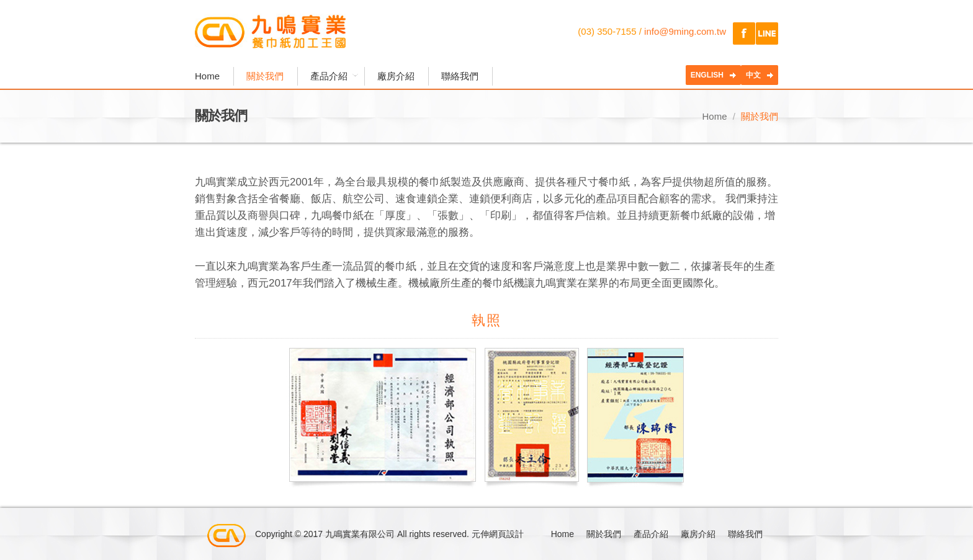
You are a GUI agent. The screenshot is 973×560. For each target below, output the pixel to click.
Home (207, 76)
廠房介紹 (396, 76)
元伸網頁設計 (498, 534)
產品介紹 (330, 76)
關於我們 (265, 76)
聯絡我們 (460, 76)
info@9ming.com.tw (685, 31)
